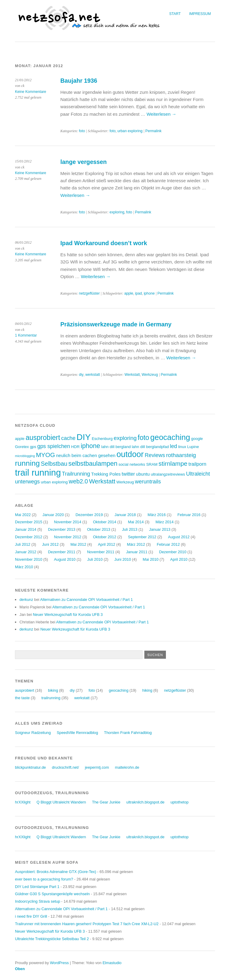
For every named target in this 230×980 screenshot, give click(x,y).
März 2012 (136, 544)
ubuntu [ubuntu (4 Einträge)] (143, 474)
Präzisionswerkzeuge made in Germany (116, 324)
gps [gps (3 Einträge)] (33, 447)
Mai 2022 (23, 515)
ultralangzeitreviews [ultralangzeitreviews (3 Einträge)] (168, 474)
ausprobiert (25, 690)
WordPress (59, 963)
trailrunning (51, 698)
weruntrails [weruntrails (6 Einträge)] (148, 482)
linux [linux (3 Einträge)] (182, 447)
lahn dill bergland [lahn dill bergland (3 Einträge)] (116, 447)
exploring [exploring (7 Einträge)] (125, 438)
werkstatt (93, 375)
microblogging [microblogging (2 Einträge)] (25, 456)
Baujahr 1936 (79, 81)
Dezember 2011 (62, 552)
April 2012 (107, 544)
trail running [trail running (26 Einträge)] (38, 472)
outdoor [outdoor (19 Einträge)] (130, 454)
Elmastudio (112, 963)
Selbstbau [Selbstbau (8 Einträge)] (54, 464)
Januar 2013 (160, 529)
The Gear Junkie (106, 802)
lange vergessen (84, 162)
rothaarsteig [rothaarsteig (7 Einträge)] (181, 455)
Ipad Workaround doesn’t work (104, 243)
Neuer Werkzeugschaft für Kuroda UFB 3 (68, 615)
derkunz (26, 600)
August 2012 (179, 537)
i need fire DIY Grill (31, 916)
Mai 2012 (78, 544)
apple (129, 293)
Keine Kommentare (31, 92)
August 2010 (65, 559)
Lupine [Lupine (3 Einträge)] (193, 447)
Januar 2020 (53, 515)
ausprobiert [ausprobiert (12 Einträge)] (43, 438)
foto (82, 131)
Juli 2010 (95, 559)
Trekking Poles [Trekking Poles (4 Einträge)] (106, 474)
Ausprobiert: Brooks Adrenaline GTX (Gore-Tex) (56, 872)
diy (81, 375)
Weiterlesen (161, 114)
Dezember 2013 (62, 529)
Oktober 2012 (105, 537)
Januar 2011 (137, 552)
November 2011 (101, 552)
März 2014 (164, 522)
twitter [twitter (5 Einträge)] (128, 474)
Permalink (153, 131)
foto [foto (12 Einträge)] (143, 438)
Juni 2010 (123, 559)
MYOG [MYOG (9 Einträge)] (46, 455)
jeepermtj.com (97, 767)
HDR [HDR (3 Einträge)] (75, 447)
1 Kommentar (26, 335)
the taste (22, 698)
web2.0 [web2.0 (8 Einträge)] (78, 481)
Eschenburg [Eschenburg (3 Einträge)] (102, 439)
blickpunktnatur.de (30, 767)
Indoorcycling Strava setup (38, 901)
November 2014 (68, 522)
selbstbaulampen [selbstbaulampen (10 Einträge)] (93, 463)
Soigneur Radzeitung (33, 733)
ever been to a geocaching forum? (44, 879)
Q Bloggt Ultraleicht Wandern (61, 802)
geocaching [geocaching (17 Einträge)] (170, 437)
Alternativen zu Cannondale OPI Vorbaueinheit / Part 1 (86, 600)
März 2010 (24, 567)
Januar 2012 (26, 552)
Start (175, 14)
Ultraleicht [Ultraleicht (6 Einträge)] (198, 474)
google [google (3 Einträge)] (197, 439)
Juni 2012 (50, 544)
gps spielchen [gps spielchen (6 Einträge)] (54, 446)
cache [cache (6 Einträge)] (68, 438)
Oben (20, 969)
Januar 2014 (26, 529)
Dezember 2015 (29, 522)
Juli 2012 (23, 544)
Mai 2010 (150, 559)
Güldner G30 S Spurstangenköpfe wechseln (52, 894)
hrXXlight (23, 802)
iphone (149, 293)
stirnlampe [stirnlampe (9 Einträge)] (173, 463)
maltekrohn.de (127, 767)
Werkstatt (132, 375)
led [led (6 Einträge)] (173, 446)
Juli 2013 (130, 529)
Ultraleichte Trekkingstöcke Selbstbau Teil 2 (52, 939)
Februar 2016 (189, 515)
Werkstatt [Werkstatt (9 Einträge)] (102, 481)
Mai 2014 (136, 522)
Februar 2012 (168, 544)
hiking (147, 690)
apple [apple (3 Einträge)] (20, 439)
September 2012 (142, 537)
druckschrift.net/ (65, 767)
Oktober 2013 (99, 529)
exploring (117, 212)
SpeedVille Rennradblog (78, 733)
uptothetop (180, 802)
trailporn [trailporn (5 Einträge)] (197, 464)
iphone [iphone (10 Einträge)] (90, 446)
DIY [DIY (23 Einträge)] (84, 437)
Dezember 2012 (29, 537)
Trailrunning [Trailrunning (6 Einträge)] (76, 474)
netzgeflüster (89, 293)
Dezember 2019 (89, 515)
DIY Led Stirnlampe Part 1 (37, 887)
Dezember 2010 (173, 552)
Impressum (200, 14)
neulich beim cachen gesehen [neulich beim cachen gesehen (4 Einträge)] (86, 455)
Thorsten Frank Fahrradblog (128, 733)
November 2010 (29, 559)
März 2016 (157, 515)
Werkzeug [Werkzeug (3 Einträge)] (125, 482)
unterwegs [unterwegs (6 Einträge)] (27, 482)
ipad (139, 293)
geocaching (118, 690)
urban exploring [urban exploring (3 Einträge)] (54, 482)
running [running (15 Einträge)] (27, 463)
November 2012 (68, 537)
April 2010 (179, 559)
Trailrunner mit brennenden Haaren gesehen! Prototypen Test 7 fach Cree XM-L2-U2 (87, 924)
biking (53, 690)
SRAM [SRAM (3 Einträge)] (152, 464)
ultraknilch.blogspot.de (145, 802)
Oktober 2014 (105, 522)
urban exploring (130, 131)
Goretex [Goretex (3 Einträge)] (22, 447)
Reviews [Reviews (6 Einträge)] (155, 455)
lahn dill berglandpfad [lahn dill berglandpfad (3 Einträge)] (150, 447)
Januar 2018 (125, 515)
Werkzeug (150, 375)
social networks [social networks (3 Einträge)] (132, 464)
